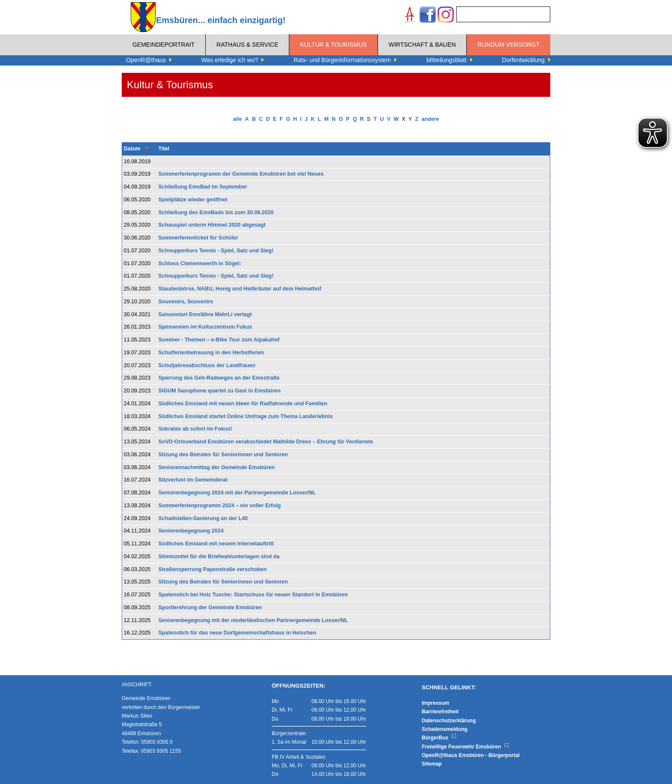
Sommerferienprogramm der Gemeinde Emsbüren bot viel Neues (241, 174)
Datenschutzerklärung (449, 721)
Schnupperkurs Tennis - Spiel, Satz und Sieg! (216, 251)
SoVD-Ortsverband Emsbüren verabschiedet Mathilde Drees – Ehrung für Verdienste (266, 442)
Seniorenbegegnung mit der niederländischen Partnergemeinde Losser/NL (253, 620)
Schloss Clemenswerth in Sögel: (200, 263)
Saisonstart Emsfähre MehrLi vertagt (205, 314)
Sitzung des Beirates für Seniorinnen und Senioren (223, 455)
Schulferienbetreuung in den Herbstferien (211, 353)
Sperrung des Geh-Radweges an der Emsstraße (219, 378)
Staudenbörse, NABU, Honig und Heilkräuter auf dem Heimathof (240, 289)
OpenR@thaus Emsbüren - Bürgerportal (471, 755)
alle (238, 119)
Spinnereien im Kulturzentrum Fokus (205, 327)
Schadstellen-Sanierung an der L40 (203, 518)
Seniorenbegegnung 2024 (191, 531)
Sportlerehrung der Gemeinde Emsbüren (210, 607)
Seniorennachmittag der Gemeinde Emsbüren (217, 467)
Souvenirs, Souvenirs (186, 302)
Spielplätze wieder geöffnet (193, 200)
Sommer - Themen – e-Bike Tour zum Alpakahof (219, 340)
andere (430, 119)
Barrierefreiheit (440, 712)
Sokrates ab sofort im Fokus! (195, 429)
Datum (132, 149)
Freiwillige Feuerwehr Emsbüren (465, 747)
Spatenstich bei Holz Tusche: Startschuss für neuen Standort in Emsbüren (253, 595)
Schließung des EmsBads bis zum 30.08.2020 (216, 212)
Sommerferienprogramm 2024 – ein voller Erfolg (220, 506)
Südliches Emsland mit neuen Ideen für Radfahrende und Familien (243, 404)
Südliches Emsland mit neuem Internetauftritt (216, 544)
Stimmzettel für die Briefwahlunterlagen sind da (219, 557)
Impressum (435, 703)
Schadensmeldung (445, 729)
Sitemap (432, 764)
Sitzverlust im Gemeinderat (193, 480)
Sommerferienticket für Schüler (198, 238)
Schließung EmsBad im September (203, 187)
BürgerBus (439, 738)
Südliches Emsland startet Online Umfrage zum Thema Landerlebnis (246, 416)
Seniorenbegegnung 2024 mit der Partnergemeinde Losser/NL (237, 493)
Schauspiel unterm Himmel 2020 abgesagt (212, 225)
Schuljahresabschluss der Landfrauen (207, 365)
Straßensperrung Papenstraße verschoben (213, 569)
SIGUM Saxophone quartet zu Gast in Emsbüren (220, 391)
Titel (164, 149)
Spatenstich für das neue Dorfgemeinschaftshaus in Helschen (237, 633)
